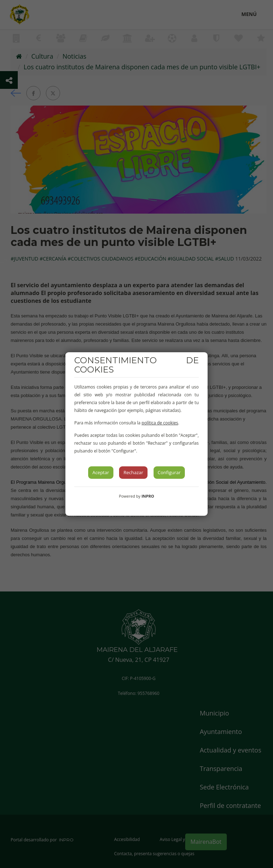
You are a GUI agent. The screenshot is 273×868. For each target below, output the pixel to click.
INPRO (148, 496)
